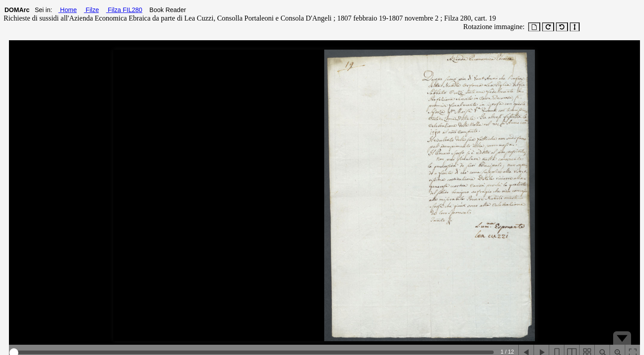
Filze (91, 10)
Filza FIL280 (124, 10)
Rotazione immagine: (492, 27)
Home (67, 10)
